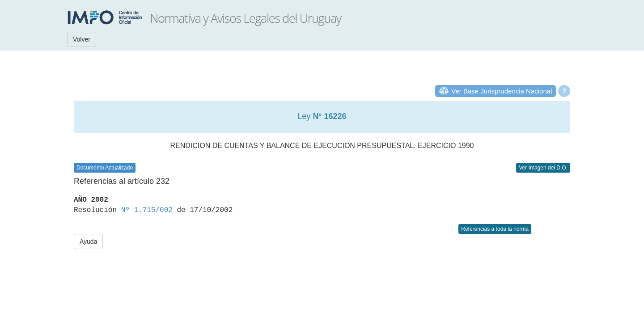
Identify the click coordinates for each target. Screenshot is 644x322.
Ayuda (88, 241)
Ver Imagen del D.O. (543, 168)
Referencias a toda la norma (495, 229)
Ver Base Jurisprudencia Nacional (502, 91)
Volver (82, 39)
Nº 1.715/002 (147, 210)
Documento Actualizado (105, 168)
